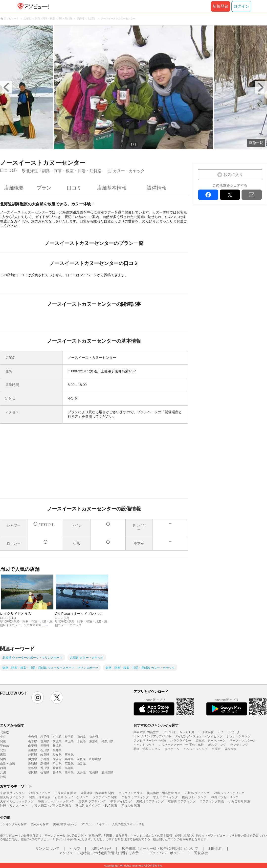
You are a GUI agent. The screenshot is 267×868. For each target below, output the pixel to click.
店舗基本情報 (112, 188)
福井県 (57, 750)
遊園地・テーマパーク (210, 741)
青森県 (33, 737)
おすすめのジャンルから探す (156, 725)
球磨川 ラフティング (182, 801)
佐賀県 (45, 772)
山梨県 (33, 746)
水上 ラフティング (165, 797)
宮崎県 (94, 772)
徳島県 (33, 768)
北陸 (3, 750)
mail (252, 195)
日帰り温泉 (206, 732)
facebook (208, 195)
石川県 (45, 750)
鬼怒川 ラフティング (150, 801)
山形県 (81, 737)
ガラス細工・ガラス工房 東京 (52, 806)
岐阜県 (45, 755)
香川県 (45, 768)
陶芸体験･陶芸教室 (146, 732)
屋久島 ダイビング (12, 797)
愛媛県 (57, 768)
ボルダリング (217, 745)
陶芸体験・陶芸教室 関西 (97, 793)
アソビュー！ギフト (94, 824)
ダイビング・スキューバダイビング (199, 736)
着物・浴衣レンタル (147, 749)
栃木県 (33, 741)
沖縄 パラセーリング (225, 797)
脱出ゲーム (172, 749)
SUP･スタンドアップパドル (152, 736)
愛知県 (57, 755)
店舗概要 (14, 188)
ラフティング (239, 745)
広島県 (69, 764)
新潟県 (57, 746)
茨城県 (57, 741)
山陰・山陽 (7, 764)
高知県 (69, 768)
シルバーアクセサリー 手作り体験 (181, 745)
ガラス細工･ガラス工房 (178, 732)
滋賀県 (33, 759)
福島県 (94, 737)
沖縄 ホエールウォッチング (56, 801)
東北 (3, 737)
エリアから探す (12, 725)
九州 (3, 772)
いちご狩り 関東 (239, 801)
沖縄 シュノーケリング (229, 793)
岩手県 (45, 737)
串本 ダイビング (121, 801)
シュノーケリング (239, 736)
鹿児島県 (107, 772)
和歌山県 (95, 759)
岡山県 (57, 764)
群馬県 (45, 741)
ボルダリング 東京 (131, 793)
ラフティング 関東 (105, 797)
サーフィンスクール (243, 741)
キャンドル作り (144, 745)
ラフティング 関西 (212, 801)
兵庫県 (69, 759)
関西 (3, 759)
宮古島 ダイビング (88, 806)
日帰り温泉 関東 (65, 793)
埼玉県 (69, 741)
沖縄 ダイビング (40, 793)
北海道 (4, 732)
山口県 (81, 764)
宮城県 (57, 737)
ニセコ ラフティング (135, 797)
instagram (38, 698)
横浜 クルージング (194, 797)
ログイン (241, 6)
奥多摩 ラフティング (92, 801)
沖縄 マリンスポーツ (14, 806)
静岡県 (33, 755)
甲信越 (4, 746)
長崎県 (57, 772)
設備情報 (157, 188)
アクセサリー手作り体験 (150, 741)
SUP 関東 (111, 806)
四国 (3, 768)
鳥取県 (33, 764)
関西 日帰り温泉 (40, 797)
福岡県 (33, 772)
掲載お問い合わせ (65, 824)
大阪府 (57, 759)
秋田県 (69, 737)
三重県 (69, 755)
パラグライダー (181, 741)
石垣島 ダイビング (197, 793)
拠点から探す (40, 824)
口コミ (74, 188)
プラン (44, 188)
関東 (3, 741)
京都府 (45, 759)
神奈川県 (107, 741)
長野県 (45, 746)
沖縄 (3, 777)
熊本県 (69, 772)
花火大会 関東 (131, 806)
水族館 (216, 749)
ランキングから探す (13, 824)
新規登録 (221, 6)
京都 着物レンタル (12, 793)
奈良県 (81, 759)
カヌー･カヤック (229, 732)
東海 (3, 755)
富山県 (33, 750)
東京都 (94, 741)
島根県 (45, 764)
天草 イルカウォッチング (17, 801)
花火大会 (231, 749)
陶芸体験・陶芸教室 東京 (164, 793)
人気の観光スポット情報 (128, 824)
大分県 (81, 772)
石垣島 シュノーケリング (71, 797)
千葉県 (81, 741)
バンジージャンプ (196, 749)
